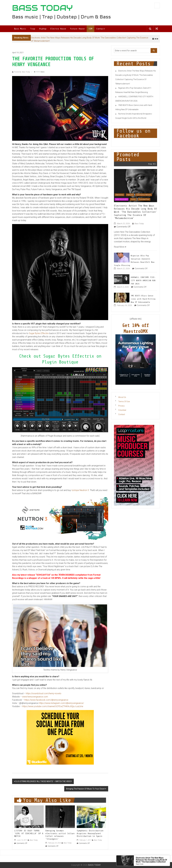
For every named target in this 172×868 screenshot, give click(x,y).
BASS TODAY (42, 8)
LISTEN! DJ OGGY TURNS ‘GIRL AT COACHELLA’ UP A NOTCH (29, 833)
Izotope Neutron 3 (80, 490)
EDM (91, 29)
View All (152, 164)
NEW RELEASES (122, 199)
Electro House (58, 29)
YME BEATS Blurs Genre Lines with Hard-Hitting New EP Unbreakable (143, 299)
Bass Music (20, 29)
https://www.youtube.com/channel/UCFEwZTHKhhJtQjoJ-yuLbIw (53, 706)
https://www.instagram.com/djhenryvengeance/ (61, 703)
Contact (101, 29)
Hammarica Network (144, 195)
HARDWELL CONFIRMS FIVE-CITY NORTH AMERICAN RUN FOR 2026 (143, 281)
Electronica (120, 195)
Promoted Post (144, 199)
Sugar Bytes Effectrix (39, 333)
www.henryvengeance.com (35, 697)
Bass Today (34, 840)
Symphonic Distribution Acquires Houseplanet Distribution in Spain (90, 833)
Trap (33, 29)
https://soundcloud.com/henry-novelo (44, 693)
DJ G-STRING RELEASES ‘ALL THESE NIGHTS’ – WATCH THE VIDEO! (44, 781)
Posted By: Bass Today (22, 72)
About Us (122, 397)
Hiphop (43, 29)
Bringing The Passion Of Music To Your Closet (86, 789)
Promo (133, 199)
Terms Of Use (124, 401)
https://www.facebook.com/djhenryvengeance (46, 700)
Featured (130, 195)
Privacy (121, 406)
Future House (77, 29)
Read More (120, 247)
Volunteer (122, 410)
